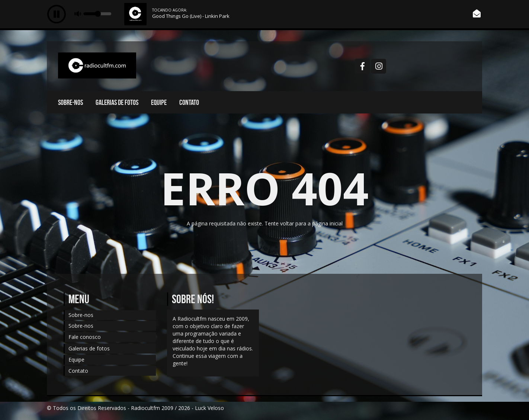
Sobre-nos (70, 102)
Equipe (159, 102)
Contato (189, 102)
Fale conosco (85, 337)
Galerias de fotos (117, 102)
